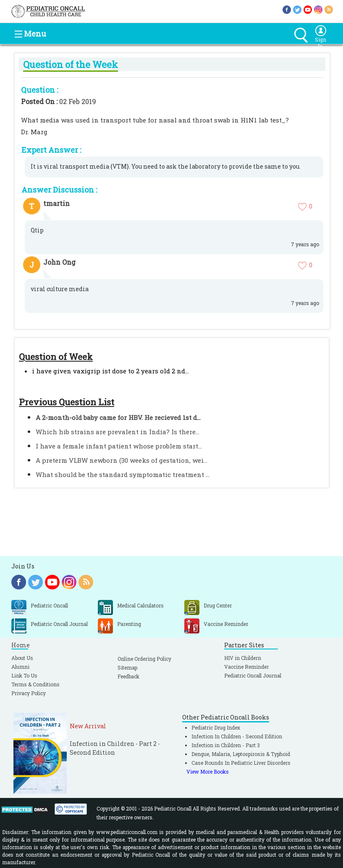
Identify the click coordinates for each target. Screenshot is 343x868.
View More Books (208, 772)
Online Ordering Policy (144, 659)
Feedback (128, 676)
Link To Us (24, 675)
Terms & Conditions (35, 684)
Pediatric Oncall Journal (253, 675)
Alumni (20, 667)
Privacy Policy (29, 693)
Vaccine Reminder (246, 667)
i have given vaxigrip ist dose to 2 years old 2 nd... (110, 371)
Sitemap (127, 667)
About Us (22, 658)
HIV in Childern (243, 658)
